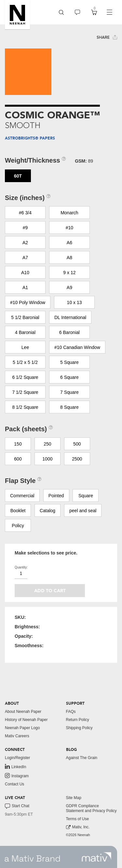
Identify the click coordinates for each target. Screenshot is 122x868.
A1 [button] (25, 287)
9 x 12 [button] (69, 273)
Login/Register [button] (17, 758)
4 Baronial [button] (25, 332)
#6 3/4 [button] (25, 213)
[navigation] (109, 12)
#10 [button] (69, 228)
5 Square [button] (69, 362)
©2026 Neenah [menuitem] (78, 835)
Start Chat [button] (17, 806)
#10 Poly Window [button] (28, 302)
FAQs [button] (71, 712)
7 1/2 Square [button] (25, 392)
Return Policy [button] (78, 720)
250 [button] (47, 444)
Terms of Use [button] (78, 819)
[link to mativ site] (96, 857)
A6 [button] (69, 243)
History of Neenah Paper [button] (26, 720)
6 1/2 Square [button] (25, 377)
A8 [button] (69, 258)
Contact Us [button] (14, 784)
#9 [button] (25, 228)
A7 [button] (25, 258)
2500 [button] (77, 459)
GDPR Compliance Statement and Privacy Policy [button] (91, 808)
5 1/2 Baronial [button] (25, 317)
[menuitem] (61, 12)
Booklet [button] (18, 511)
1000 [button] (47, 459)
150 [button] (18, 444)
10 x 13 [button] (75, 302)
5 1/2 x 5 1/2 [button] (25, 362)
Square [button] (86, 496)
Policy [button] (18, 526)
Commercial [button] (22, 496)
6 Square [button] (69, 377)
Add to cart (50, 591)
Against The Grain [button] (82, 758)
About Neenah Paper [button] (23, 712)
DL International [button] (70, 317)
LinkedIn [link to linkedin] (15, 767)
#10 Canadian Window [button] (77, 347)
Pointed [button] (56, 496)
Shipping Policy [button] (79, 728)
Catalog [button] (47, 511)
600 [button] (18, 459)
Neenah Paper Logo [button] (22, 728)
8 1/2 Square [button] (25, 407)
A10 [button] (25, 273)
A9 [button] (69, 287)
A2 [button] (25, 243)
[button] (17, 15)
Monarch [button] (69, 213)
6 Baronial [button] (69, 332)
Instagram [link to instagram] (17, 776)
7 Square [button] (69, 392)
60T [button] (18, 176)
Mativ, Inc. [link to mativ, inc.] (78, 827)
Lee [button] (25, 347)
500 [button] (77, 444)
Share (107, 37)
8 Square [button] (69, 407)
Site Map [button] (74, 798)
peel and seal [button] (83, 511)
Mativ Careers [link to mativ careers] (17, 736)
